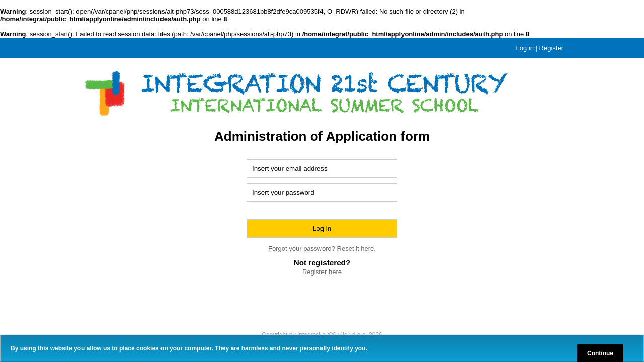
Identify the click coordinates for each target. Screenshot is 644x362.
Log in (525, 48)
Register (551, 48)
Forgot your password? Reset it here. (322, 249)
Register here (322, 272)
